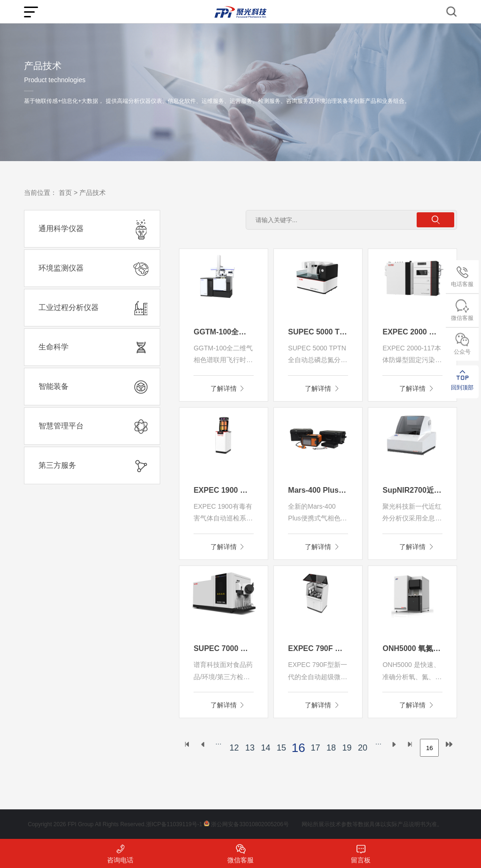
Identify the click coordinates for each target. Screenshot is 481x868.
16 (299, 748)
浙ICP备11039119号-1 (174, 824)
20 (363, 748)
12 (234, 748)
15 (281, 748)
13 (250, 748)
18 (331, 748)
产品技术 (93, 193)
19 (347, 748)
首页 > (68, 193)
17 (315, 748)
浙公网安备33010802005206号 (250, 824)
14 (265, 748)
